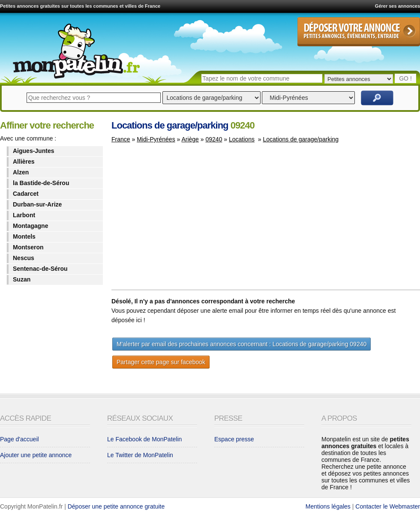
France (121, 139)
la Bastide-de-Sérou (41, 183)
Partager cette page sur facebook (161, 362)
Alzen (21, 172)
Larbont (24, 215)
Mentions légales (328, 506)
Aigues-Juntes (33, 151)
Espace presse (234, 439)
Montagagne (30, 226)
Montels (24, 237)
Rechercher (377, 98)
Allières (24, 162)
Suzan (22, 279)
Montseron (28, 247)
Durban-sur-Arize (37, 204)
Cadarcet (26, 194)
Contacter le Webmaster (388, 506)
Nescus (24, 258)
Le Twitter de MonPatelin (140, 455)
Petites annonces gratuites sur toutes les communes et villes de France (80, 6)
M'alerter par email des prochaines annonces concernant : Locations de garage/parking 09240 (241, 344)
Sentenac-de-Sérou (40, 269)
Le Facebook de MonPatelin (144, 439)
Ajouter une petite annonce (36, 455)
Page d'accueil (19, 439)
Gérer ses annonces (397, 6)
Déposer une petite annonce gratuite (116, 506)
